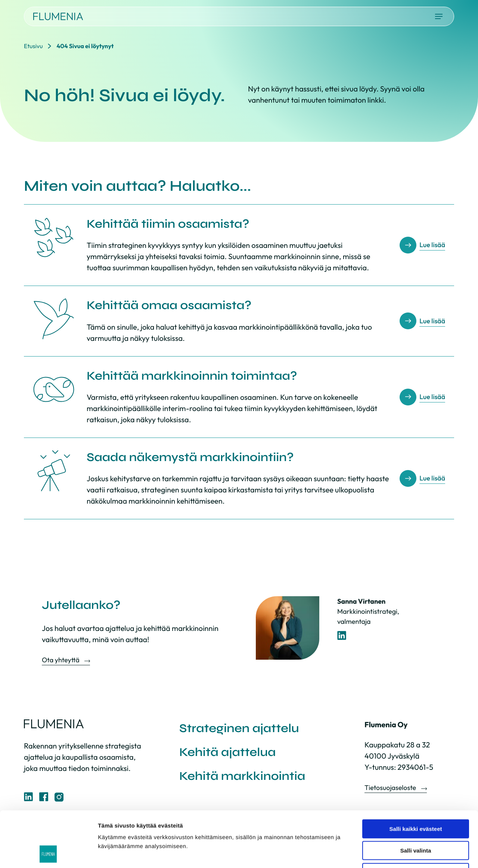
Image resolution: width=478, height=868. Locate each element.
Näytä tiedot (399, 853)
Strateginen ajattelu (239, 728)
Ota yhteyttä (61, 660)
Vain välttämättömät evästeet (416, 820)
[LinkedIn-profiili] (342, 636)
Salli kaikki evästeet (416, 777)
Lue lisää (432, 245)
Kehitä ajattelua (228, 752)
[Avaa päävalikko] (439, 16)
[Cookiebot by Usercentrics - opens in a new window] (48, 853)
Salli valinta (416, 799)
